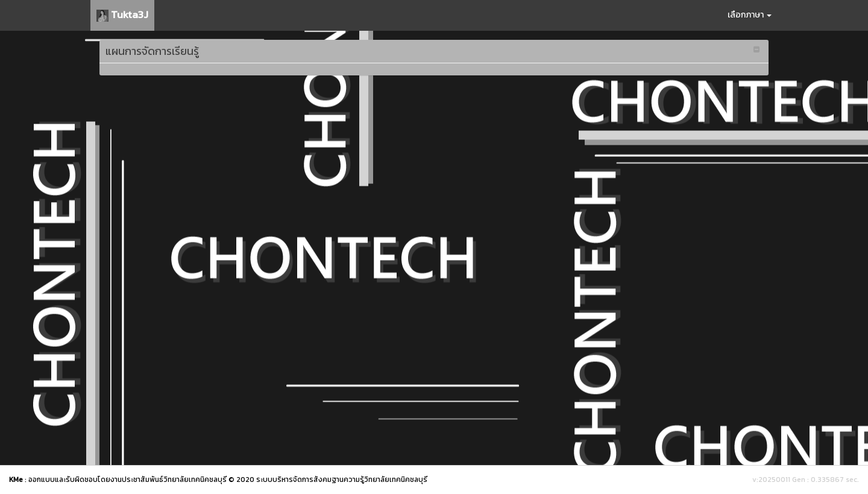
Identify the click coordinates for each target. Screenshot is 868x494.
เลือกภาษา (750, 15)
